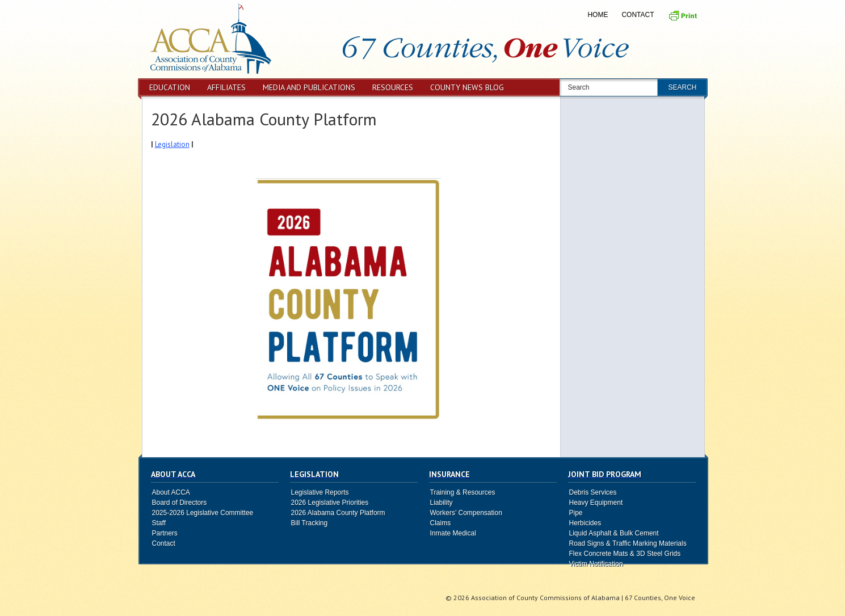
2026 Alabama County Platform (264, 119)
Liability (442, 503)
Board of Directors (180, 503)
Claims (441, 523)
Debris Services (593, 492)
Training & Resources (463, 492)
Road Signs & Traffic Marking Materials (628, 543)
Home (598, 15)
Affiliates (226, 87)
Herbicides (585, 523)
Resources (393, 87)
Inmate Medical (453, 533)
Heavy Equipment (596, 503)
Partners (165, 533)
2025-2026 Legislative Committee (203, 513)
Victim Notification (596, 564)
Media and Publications (309, 87)
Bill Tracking (310, 523)
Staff (159, 523)
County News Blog (467, 87)
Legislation (172, 144)
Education (170, 87)
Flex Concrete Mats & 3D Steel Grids (625, 554)
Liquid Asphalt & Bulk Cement (614, 533)
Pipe (576, 513)
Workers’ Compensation (466, 513)
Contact (638, 15)
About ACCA (171, 492)
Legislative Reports (320, 492)
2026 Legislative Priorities (330, 503)
